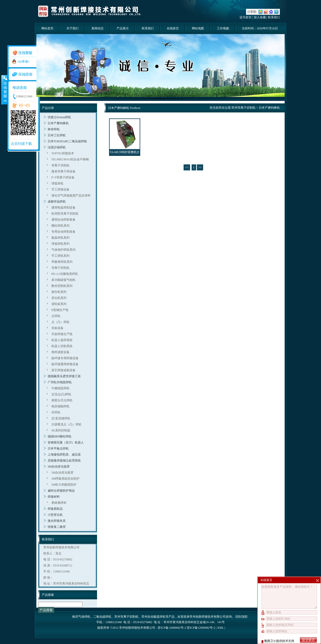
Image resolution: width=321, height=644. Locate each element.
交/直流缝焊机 (61, 418)
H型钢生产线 (60, 310)
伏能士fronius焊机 (59, 117)
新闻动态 (98, 28)
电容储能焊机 (60, 406)
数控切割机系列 (62, 286)
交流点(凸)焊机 (61, 394)
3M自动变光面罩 (59, 467)
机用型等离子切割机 (65, 214)
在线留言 (173, 28)
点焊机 (56, 316)
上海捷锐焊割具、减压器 (64, 455)
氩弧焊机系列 (60, 238)
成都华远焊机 (57, 202)
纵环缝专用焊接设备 (65, 358)
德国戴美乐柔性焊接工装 (64, 376)
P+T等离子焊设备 (63, 177)
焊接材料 (54, 497)
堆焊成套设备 (60, 352)
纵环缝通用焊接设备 (65, 364)
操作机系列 (59, 292)
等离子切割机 (60, 165)
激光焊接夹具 (57, 521)
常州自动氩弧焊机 (153, 617)
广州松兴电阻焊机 (60, 382)
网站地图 (198, 28)
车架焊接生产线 (62, 334)
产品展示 (123, 28)
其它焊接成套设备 (63, 370)
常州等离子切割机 (244, 108)
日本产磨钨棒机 (58, 123)
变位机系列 (59, 298)
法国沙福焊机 (57, 147)
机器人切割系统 (62, 346)
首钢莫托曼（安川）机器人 (66, 442)
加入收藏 (260, 17)
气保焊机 (84, 617)
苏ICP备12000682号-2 (201, 628)
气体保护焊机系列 (63, 250)
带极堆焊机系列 (62, 262)
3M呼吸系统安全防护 (66, 479)
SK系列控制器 (61, 430)
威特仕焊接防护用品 (61, 491)
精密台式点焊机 (62, 400)
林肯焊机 (54, 129)
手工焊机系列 (60, 256)
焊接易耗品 (55, 509)
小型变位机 (55, 515)
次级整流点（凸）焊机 (66, 424)
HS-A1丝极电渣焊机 (65, 274)
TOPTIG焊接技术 (63, 153)
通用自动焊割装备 (63, 220)
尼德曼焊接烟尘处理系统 (64, 461)
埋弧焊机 (57, 183)
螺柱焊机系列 (60, 226)
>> (200, 167)
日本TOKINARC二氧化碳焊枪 (67, 141)
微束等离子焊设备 (63, 171)
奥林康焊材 (59, 503)
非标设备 (57, 328)
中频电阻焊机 (60, 388)
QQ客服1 (24, 61)
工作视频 (223, 28)
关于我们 (72, 28)
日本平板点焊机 (58, 448)
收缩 (4, 90)
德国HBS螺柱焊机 (60, 436)
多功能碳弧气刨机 (63, 280)
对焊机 (56, 412)
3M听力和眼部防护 (64, 485)
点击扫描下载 (21, 144)
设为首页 (246, 17)
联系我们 (274, 17)
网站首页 (47, 28)
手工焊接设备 (60, 189)
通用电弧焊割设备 (63, 208)
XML (220, 628)
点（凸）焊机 (60, 322)
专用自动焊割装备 (63, 232)
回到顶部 (242, 617)
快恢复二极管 (57, 527)
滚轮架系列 (59, 304)
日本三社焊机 (57, 135)
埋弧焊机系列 (60, 244)
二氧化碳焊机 (102, 617)
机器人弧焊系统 (62, 340)
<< (187, 167)
